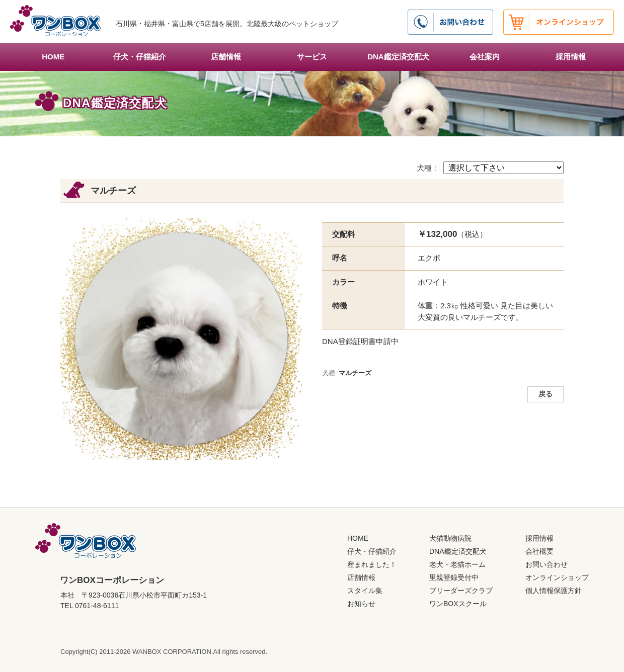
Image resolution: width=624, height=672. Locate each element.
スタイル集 (365, 591)
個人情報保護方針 (554, 591)
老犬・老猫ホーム (457, 564)
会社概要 (539, 551)
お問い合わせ (547, 564)
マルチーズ (355, 373)
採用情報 (571, 57)
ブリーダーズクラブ (461, 591)
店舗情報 (226, 57)
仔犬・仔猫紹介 (140, 57)
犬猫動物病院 (450, 538)
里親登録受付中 (454, 577)
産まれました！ (372, 564)
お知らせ (361, 604)
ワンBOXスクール (458, 604)
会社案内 (485, 57)
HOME (53, 57)
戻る (545, 394)
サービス (312, 57)
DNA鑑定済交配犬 (398, 57)
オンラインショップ (557, 577)
